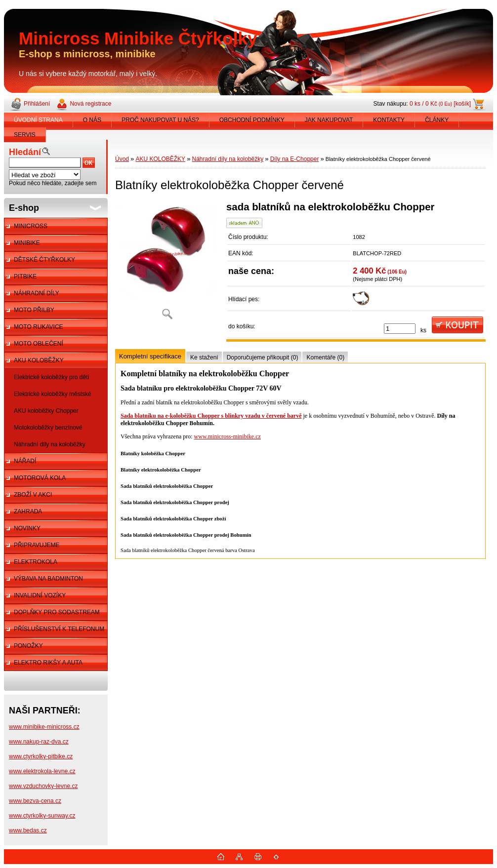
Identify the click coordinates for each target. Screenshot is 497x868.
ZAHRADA (28, 512)
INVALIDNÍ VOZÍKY (40, 595)
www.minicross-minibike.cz (228, 436)
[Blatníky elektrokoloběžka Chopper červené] (167, 264)
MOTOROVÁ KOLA (40, 478)
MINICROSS (31, 226)
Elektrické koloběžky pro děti (51, 377)
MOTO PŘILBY (34, 310)
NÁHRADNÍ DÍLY (37, 293)
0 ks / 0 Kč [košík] (440, 104)
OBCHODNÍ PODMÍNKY (252, 120)
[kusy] (400, 329)
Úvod (122, 159)
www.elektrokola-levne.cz (42, 771)
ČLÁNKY (437, 120)
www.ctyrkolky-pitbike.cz (41, 756)
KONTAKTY (389, 120)
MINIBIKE (27, 243)
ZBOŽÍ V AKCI (33, 495)
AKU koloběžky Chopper (46, 411)
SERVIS (25, 135)
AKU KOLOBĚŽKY (39, 360)
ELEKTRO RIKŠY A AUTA (48, 663)
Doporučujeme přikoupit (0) (263, 357)
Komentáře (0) (325, 357)
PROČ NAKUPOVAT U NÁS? (160, 120)
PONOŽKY (28, 646)
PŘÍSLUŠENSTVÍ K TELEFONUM (59, 629)
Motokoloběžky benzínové (48, 428)
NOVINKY (27, 528)
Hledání (25, 152)
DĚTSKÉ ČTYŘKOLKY (44, 260)
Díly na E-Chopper (295, 159)
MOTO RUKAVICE (39, 327)
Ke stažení (204, 357)
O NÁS (92, 120)
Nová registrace (90, 104)
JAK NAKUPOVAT (329, 120)
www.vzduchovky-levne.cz (43, 786)
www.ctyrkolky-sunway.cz (42, 816)
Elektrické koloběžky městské (53, 394)
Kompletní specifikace (150, 356)
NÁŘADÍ (25, 461)
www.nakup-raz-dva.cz (39, 742)
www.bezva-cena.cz (35, 801)
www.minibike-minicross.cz (44, 727)
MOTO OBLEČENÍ (39, 344)
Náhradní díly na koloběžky (50, 444)
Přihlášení (37, 104)
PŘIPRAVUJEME (37, 545)
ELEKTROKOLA (36, 562)
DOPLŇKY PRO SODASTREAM (57, 612)
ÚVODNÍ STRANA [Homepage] (38, 120)
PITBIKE (25, 276)
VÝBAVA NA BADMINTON (48, 579)
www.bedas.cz (28, 830)
